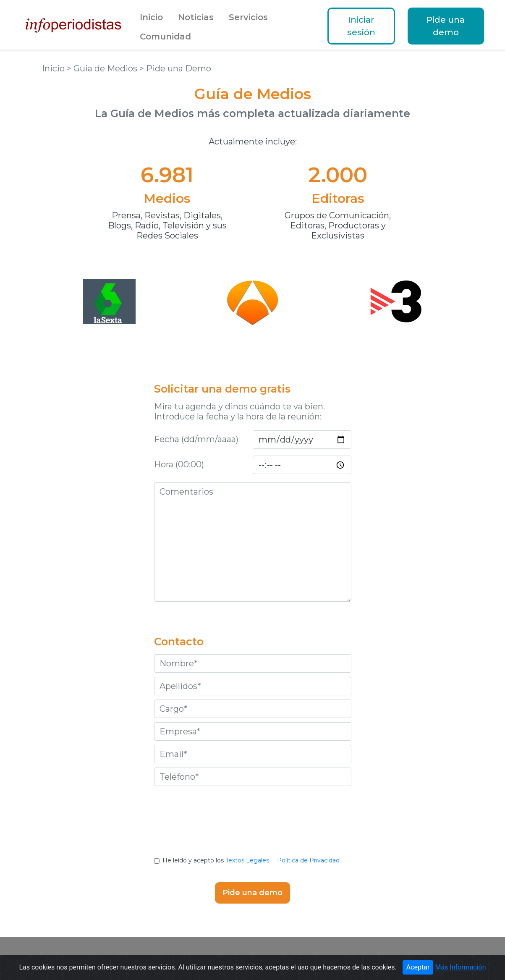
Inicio (151, 17)
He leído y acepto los (252, 860)
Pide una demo (446, 26)
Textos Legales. (248, 860)
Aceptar (418, 967)
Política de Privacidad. (309, 860)
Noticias (196, 17)
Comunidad (165, 37)
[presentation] (253, 828)
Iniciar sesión (361, 26)
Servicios (248, 17)
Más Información (460, 967)
